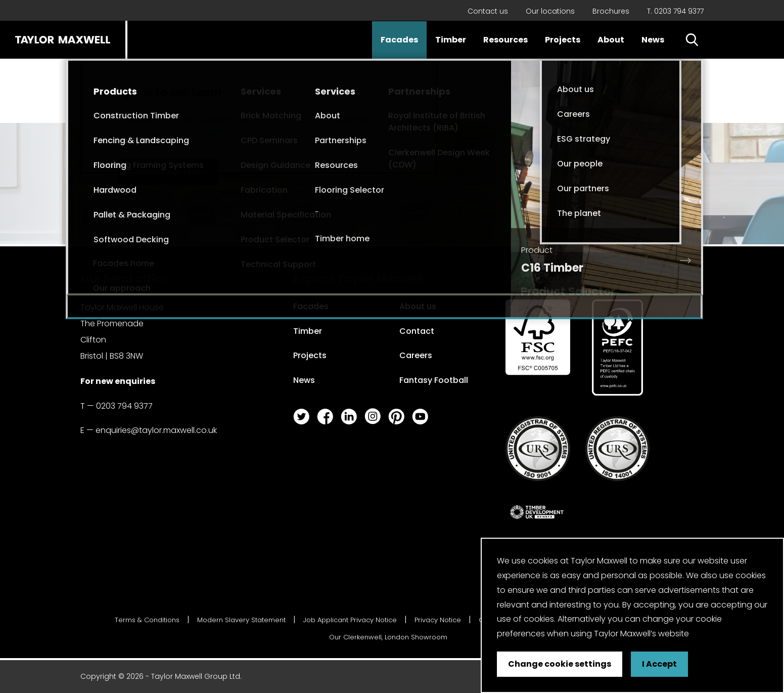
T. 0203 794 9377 (675, 11)
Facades (399, 40)
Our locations (550, 11)
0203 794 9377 (304, 120)
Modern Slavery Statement (241, 620)
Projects (563, 40)
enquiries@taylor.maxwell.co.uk (182, 134)
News (653, 40)
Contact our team (168, 172)
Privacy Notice (438, 620)
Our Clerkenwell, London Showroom (388, 637)
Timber (451, 40)
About (611, 40)
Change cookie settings (560, 664)
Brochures (611, 11)
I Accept (659, 664)
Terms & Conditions (147, 620)
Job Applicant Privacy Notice (350, 620)
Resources (505, 40)
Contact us (488, 11)
